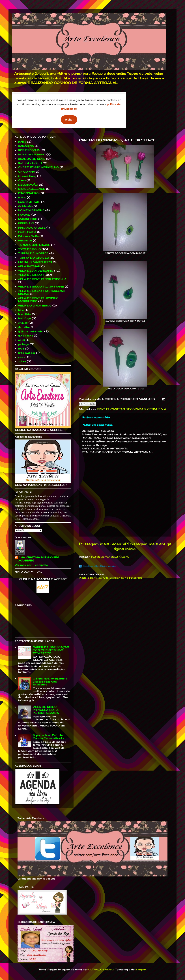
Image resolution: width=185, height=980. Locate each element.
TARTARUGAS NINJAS (34, 245)
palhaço (23, 344)
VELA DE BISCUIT (31, 275)
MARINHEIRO (28, 219)
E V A (162, 409)
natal (21, 340)
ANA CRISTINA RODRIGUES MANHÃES (39, 559)
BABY (22, 142)
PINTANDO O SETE (32, 228)
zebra (22, 361)
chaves (23, 323)
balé (21, 310)
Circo (22, 180)
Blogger (141, 969)
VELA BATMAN (29, 266)
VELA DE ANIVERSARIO (36, 271)
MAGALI (24, 215)
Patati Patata (27, 232)
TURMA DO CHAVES (33, 258)
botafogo (24, 318)
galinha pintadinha (31, 331)
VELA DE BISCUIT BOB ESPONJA (42, 279)
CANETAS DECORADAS (128, 409)
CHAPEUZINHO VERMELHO (38, 167)
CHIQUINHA (27, 172)
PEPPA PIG (26, 223)
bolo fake (25, 314)
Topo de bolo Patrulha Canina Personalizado (48, 737)
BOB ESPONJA (29, 150)
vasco (22, 357)
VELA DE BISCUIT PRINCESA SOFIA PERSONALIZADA (46, 710)
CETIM (152, 409)
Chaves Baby (27, 176)
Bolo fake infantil (30, 163)
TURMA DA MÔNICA (33, 253)
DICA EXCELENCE (32, 189)
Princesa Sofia (28, 236)
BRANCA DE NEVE (32, 159)
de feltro (24, 327)
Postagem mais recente (102, 544)
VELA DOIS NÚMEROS (35, 305)
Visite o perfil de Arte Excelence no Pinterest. (111, 578)
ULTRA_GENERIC (101, 969)
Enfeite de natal (29, 202)
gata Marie (26, 335)
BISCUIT (103, 409)
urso (21, 349)
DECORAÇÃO (28, 185)
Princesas (25, 240)
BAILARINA (26, 146)
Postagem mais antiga (149, 544)
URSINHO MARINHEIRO (35, 262)
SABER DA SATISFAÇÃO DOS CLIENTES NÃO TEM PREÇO (51, 650)
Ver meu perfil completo (31, 565)
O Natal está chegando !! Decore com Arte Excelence (50, 682)
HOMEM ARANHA (31, 210)
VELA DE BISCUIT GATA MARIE (41, 287)
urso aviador (27, 353)
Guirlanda (25, 206)
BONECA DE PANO (32, 154)
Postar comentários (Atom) (110, 557)
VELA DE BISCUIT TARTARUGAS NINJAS (42, 292)
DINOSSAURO (28, 193)
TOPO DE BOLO (29, 249)
